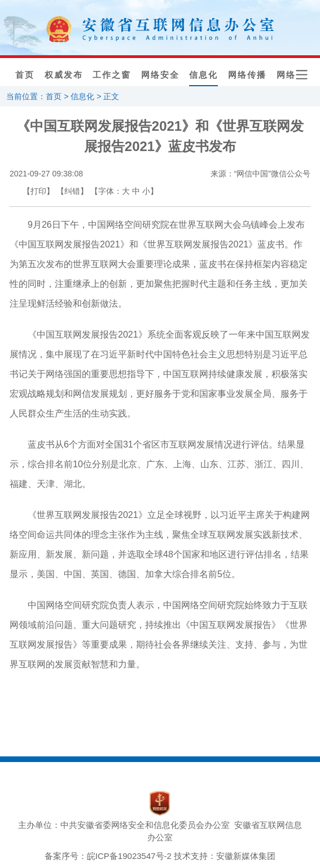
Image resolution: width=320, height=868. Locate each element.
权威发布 (64, 75)
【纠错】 (72, 191)
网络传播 (247, 75)
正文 (111, 96)
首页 (25, 75)
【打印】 (38, 191)
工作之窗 (112, 75)
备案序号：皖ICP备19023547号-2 (108, 856)
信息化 (203, 75)
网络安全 (160, 75)
